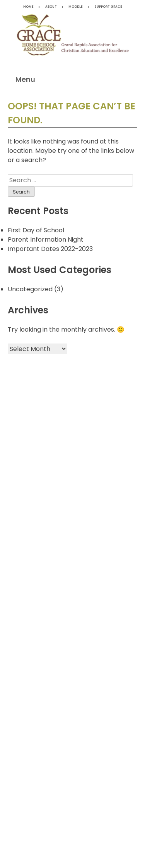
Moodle (76, 7)
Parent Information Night (46, 239)
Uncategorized (30, 289)
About (51, 7)
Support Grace (108, 7)
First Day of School (36, 230)
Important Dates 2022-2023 (50, 249)
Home (28, 7)
